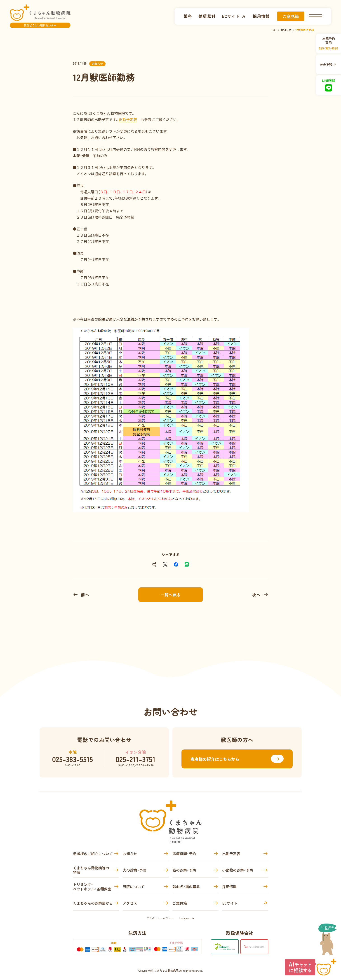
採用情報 (259, 16)
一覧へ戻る (171, 595)
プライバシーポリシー (160, 918)
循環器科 (204, 16)
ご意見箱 (288, 16)
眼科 (185, 16)
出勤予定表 (128, 119)
